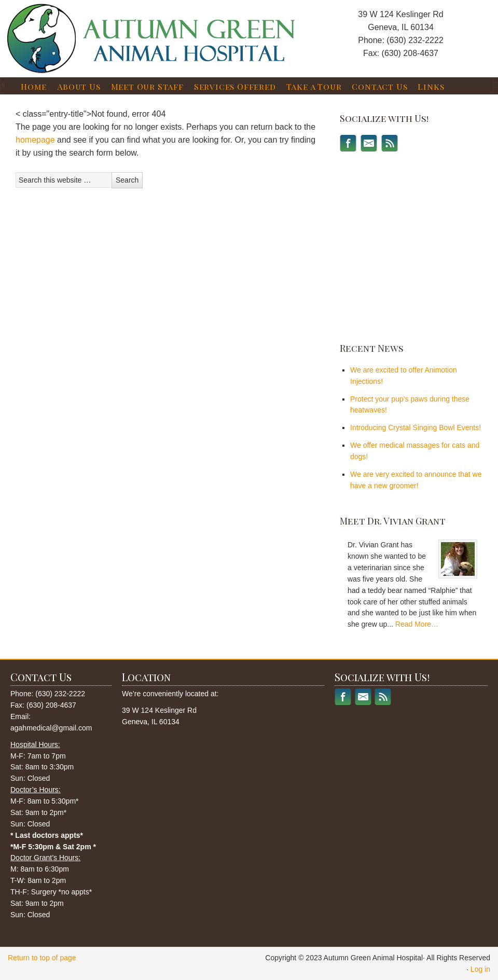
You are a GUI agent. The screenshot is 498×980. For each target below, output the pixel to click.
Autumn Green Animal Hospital (117, 28)
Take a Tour (314, 86)
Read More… (417, 624)
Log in (480, 969)
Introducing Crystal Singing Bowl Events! (416, 427)
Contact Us (379, 86)
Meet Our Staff (147, 86)
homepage (35, 140)
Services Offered (235, 86)
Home (34, 86)
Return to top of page (42, 958)
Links (431, 86)
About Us (79, 86)
